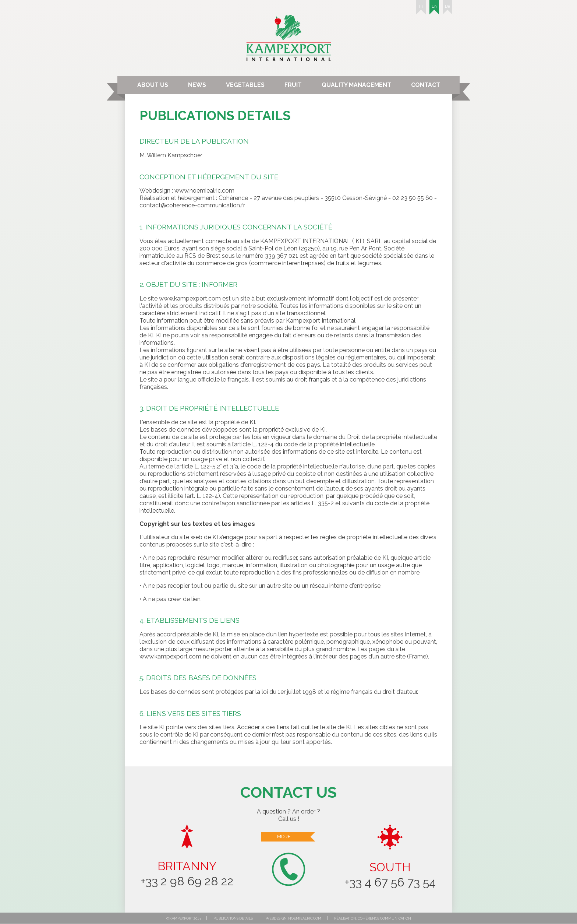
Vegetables (245, 85)
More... (297, 837)
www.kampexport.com (190, 298)
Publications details (233, 918)
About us (153, 85)
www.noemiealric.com (204, 191)
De (447, 9)
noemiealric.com (305, 918)
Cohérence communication (384, 918)
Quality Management (356, 85)
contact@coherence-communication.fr (192, 205)
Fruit (293, 85)
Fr (421, 9)
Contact (426, 85)
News (197, 85)
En (434, 9)
